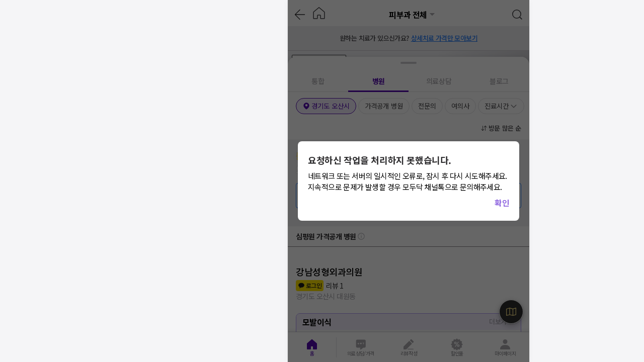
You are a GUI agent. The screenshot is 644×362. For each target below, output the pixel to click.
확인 (502, 203)
